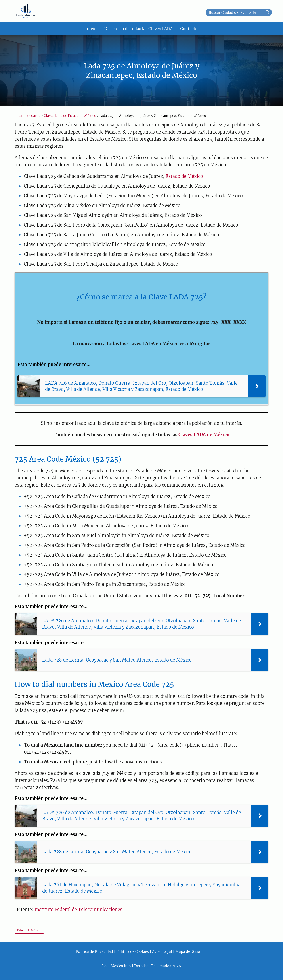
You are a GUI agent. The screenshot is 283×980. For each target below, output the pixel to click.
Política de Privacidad (94, 951)
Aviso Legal (162, 951)
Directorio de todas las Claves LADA (138, 29)
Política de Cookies (133, 951)
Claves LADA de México (204, 435)
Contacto (189, 29)
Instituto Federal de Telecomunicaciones (78, 909)
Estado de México (184, 176)
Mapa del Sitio (188, 951)
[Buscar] (267, 12)
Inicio (91, 29)
